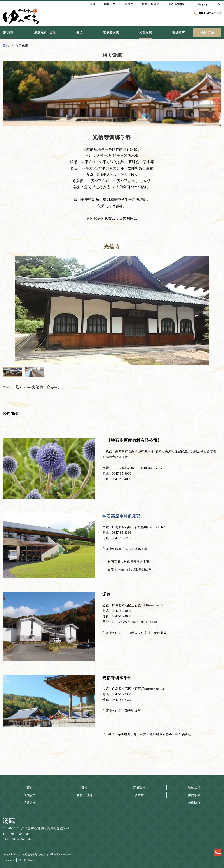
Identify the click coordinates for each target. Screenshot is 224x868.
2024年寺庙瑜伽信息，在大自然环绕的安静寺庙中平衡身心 (147, 734)
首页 (30, 787)
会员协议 (194, 803)
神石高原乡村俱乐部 (122, 516)
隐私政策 (194, 787)
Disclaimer (8, 860)
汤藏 (9, 821)
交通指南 (139, 787)
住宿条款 (194, 795)
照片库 (139, 795)
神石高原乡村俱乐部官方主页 (126, 562)
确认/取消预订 (177, 4)
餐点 (85, 787)
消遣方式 (30, 803)
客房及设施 (85, 795)
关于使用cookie (28, 860)
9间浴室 (30, 795)
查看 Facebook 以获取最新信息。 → (133, 570)
